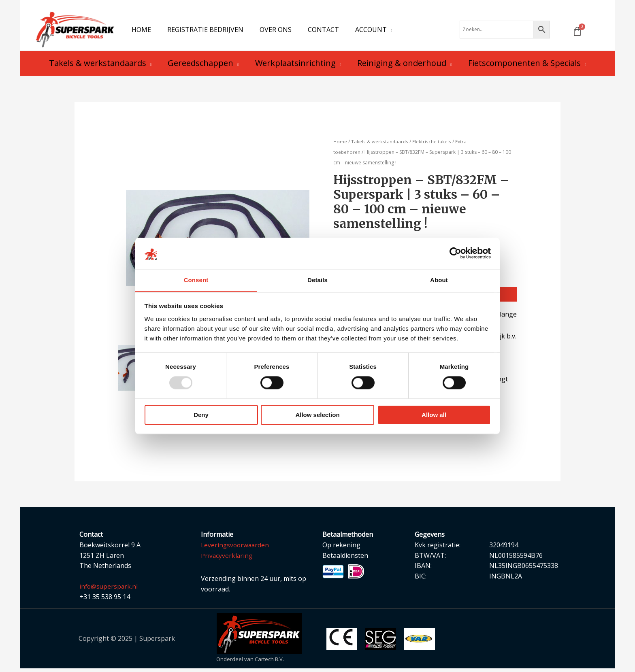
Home (340, 144)
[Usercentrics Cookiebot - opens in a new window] (455, 253)
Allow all (434, 415)
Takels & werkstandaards (380, 144)
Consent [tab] (196, 280)
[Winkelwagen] (577, 33)
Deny (201, 415)
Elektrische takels (433, 144)
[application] (375, 31)
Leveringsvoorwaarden (236, 548)
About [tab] (439, 280)
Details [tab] (317, 280)
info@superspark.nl (109, 590)
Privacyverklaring (227, 559)
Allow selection (317, 415)
